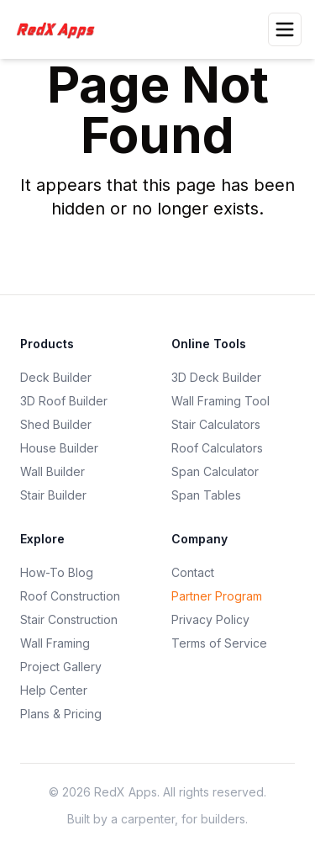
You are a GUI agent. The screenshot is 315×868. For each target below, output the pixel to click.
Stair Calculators (216, 424)
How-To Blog (57, 572)
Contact (193, 572)
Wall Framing (55, 643)
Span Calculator (215, 471)
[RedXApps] (60, 29)
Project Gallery (61, 667)
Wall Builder (52, 471)
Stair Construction (69, 619)
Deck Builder (56, 377)
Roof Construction (70, 596)
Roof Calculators (217, 448)
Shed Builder (56, 424)
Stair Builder (53, 495)
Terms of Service (219, 643)
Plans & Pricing (61, 714)
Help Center (54, 690)
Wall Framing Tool (220, 401)
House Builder (59, 448)
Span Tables (206, 495)
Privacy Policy (210, 619)
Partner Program (217, 596)
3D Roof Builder (64, 401)
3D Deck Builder (216, 377)
